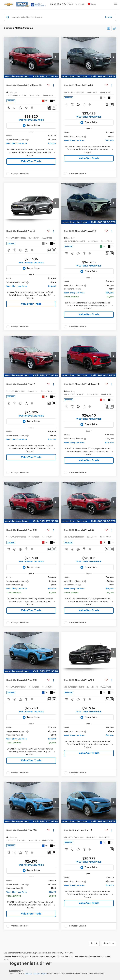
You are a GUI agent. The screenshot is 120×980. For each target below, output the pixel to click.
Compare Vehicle (20, 174)
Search (108, 17)
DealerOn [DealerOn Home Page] (29, 974)
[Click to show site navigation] (116, 4)
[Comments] (49, 108)
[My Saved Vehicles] (91, 4)
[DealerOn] (16, 971)
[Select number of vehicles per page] (109, 943)
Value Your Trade (31, 161)
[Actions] (53, 85)
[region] (31, 146)
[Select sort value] (114, 28)
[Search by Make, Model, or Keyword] (57, 17)
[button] (56, 58)
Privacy (44, 974)
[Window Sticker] (54, 108)
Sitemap (37, 974)
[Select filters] (109, 28)
